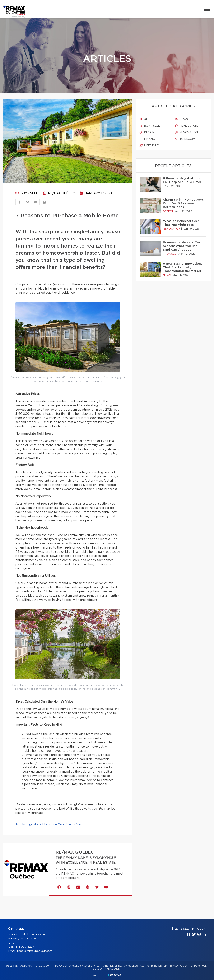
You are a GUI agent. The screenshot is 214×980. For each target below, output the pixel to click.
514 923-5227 (25, 947)
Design (147, 132)
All (145, 119)
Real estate (187, 126)
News (181, 119)
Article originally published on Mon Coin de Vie (48, 824)
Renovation (186, 132)
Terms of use (198, 966)
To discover (187, 139)
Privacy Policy (178, 966)
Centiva (115, 975)
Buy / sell (27, 193)
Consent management (107, 969)
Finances (149, 139)
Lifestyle (149, 145)
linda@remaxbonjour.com (35, 951)
